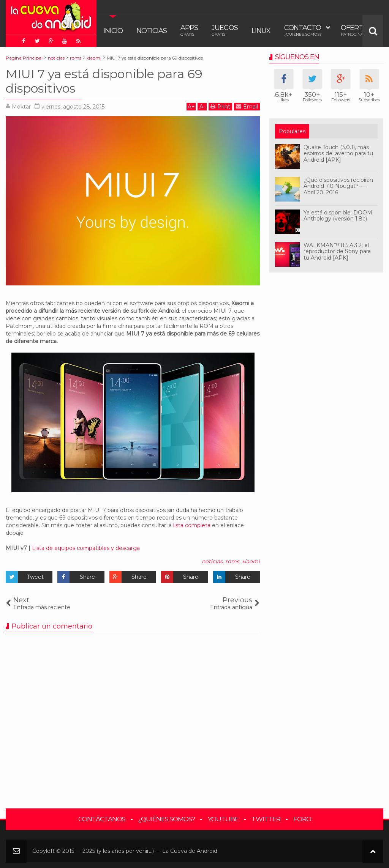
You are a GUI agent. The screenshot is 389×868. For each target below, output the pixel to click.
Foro (302, 819)
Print (220, 106)
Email (247, 106)
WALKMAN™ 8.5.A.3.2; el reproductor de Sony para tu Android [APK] (337, 252)
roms (232, 561)
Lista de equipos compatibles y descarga (86, 548)
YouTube (223, 819)
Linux (261, 31)
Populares (292, 131)
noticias (212, 561)
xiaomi (251, 561)
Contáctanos (102, 819)
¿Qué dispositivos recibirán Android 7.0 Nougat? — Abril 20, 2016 (338, 186)
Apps (189, 30)
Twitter (266, 819)
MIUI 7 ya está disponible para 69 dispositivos (104, 81)
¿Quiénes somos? (167, 819)
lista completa (192, 525)
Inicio (113, 31)
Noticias (152, 31)
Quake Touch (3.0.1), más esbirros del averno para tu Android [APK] (338, 154)
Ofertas (356, 30)
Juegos (225, 30)
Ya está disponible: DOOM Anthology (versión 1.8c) (338, 216)
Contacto (303, 30)
